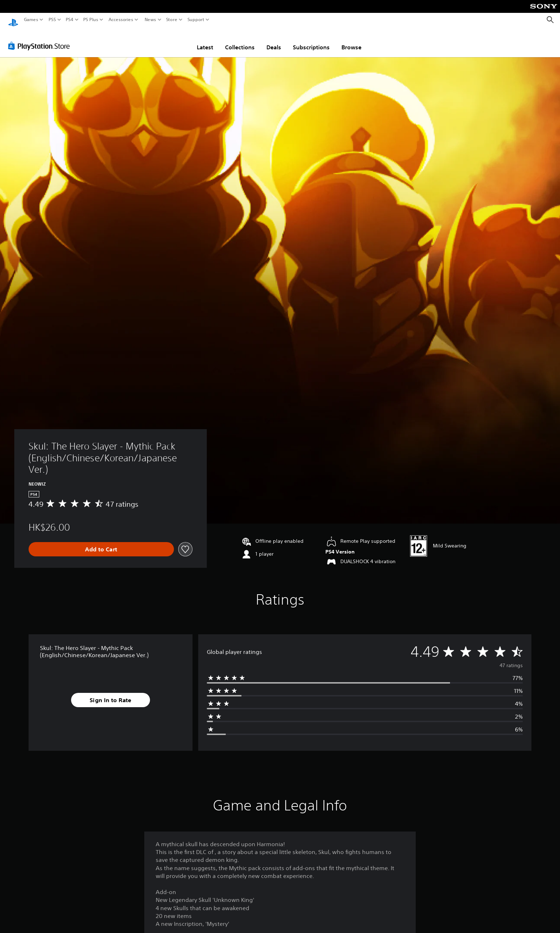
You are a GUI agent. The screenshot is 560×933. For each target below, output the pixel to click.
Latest (205, 40)
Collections (240, 40)
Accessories (121, 20)
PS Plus (91, 20)
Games (31, 20)
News (150, 20)
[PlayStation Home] (13, 20)
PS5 (52, 20)
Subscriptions (311, 40)
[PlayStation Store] (41, 39)
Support (196, 20)
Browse (351, 40)
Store (172, 20)
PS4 (70, 20)
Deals (274, 40)
